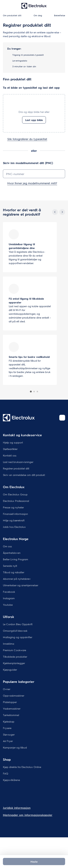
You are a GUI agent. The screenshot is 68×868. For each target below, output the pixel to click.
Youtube (8, 605)
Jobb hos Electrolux (14, 527)
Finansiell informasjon (15, 514)
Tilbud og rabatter (14, 572)
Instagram (9, 598)
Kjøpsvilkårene (11, 780)
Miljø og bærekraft (14, 520)
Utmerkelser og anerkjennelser (21, 585)
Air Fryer (8, 741)
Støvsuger (9, 734)
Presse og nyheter (13, 507)
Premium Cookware (15, 650)
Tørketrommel (11, 715)
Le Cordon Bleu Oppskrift (18, 624)
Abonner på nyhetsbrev (17, 579)
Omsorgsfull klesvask (15, 631)
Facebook (9, 592)
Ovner (7, 689)
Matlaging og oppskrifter (18, 637)
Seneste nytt (10, 566)
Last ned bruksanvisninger (18, 462)
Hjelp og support (13, 442)
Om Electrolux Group (15, 494)
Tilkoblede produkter (15, 657)
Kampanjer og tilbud (15, 747)
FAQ (6, 773)
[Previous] (55, 212)
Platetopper (10, 702)
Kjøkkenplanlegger (14, 663)
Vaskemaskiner (12, 708)
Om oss (7, 546)
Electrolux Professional (16, 501)
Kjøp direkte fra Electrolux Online (22, 767)
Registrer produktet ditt (16, 468)
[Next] (62, 212)
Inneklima (9, 644)
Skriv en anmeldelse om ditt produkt (24, 475)
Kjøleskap (9, 721)
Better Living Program (16, 559)
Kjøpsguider (10, 670)
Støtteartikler (10, 449)
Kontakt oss (10, 455)
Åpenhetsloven (12, 553)
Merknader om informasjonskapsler (28, 815)
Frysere (7, 728)
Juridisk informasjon (17, 808)
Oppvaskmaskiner (14, 695)
